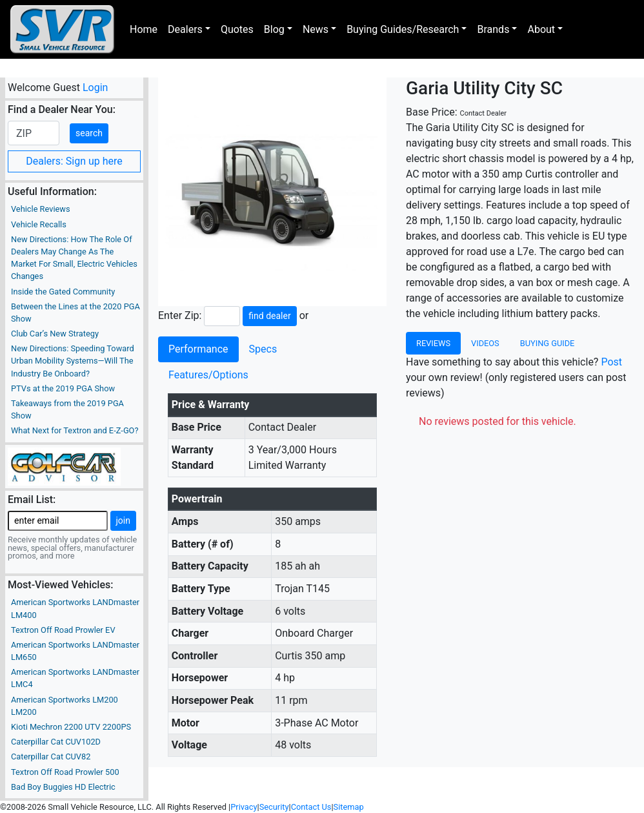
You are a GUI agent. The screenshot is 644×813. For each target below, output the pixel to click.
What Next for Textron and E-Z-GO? (75, 430)
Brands (493, 29)
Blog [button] (274, 29)
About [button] (541, 29)
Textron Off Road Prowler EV (63, 630)
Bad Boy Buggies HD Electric (63, 787)
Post (611, 362)
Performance (198, 349)
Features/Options (208, 375)
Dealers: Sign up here (74, 161)
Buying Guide (548, 343)
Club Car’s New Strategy (55, 334)
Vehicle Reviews (41, 209)
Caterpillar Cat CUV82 (51, 756)
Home (144, 29)
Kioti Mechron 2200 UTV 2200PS (71, 727)
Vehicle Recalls (39, 224)
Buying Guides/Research (403, 29)
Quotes (237, 29)
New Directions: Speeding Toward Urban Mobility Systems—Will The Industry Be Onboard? (73, 361)
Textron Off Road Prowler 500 (65, 772)
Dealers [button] (185, 29)
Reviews (433, 343)
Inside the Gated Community (63, 292)
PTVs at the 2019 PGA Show (63, 388)
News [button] (316, 29)
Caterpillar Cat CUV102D (56, 742)
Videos (485, 343)
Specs (263, 349)
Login (95, 87)
